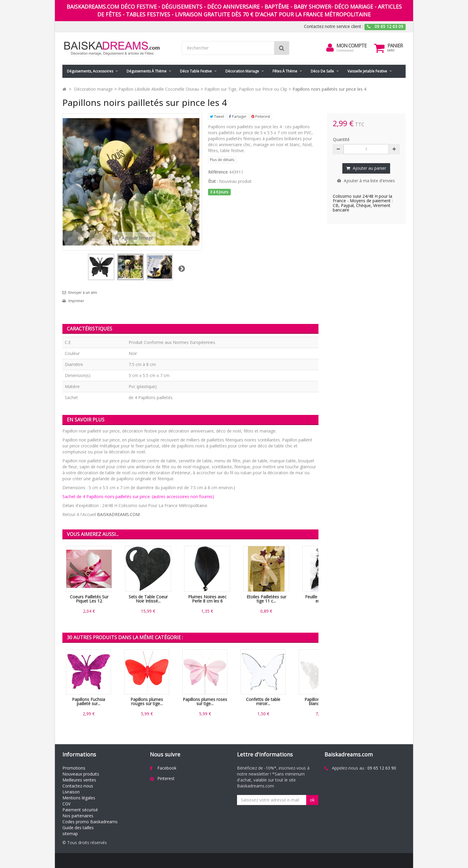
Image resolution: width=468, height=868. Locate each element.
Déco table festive (196, 71)
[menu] (330, 48)
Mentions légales (79, 798)
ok (312, 800)
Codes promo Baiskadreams (90, 822)
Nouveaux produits (81, 774)
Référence (218, 172)
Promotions (74, 768)
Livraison (71, 792)
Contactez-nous (78, 786)
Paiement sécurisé (80, 810)
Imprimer (76, 301)
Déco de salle (322, 71)
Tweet (217, 116)
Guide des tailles (78, 828)
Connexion (345, 50)
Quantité (341, 139)
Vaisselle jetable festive (367, 71)
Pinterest (261, 116)
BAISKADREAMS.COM (118, 514)
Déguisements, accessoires (90, 71)
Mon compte (351, 46)
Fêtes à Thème (285, 71)
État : (213, 181)
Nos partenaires (78, 816)
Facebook (167, 768)
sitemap (70, 834)
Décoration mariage (242, 71)
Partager (238, 116)
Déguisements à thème (147, 71)
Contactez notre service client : (334, 26)
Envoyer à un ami (83, 293)
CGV (66, 804)
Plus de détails (222, 160)
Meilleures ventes (79, 780)
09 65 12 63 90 (382, 768)
